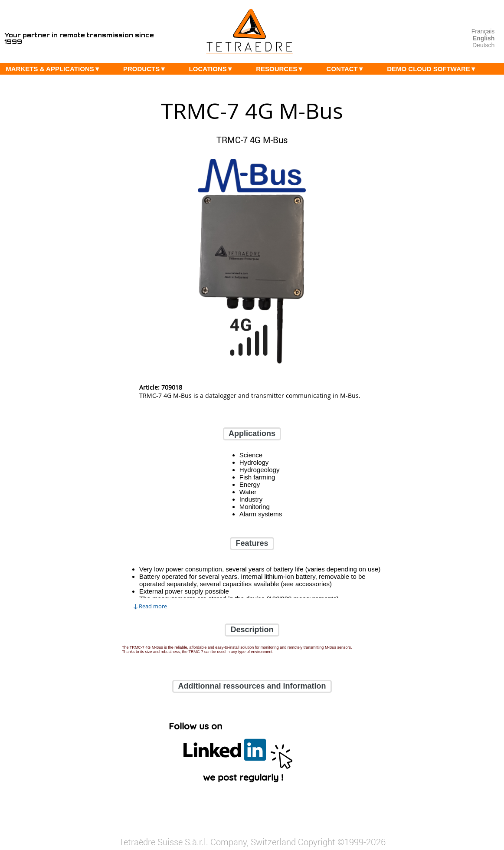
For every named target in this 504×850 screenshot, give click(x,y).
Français (483, 31)
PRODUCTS (147, 69)
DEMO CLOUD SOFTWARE (434, 69)
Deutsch (483, 45)
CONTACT (348, 69)
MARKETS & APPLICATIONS (55, 69)
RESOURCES (282, 69)
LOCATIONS (213, 69)
